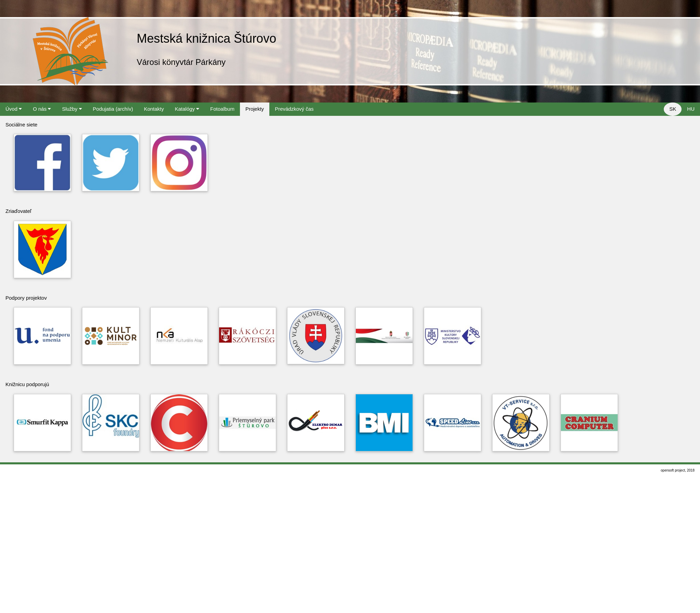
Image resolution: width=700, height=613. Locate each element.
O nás (42, 109)
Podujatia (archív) (113, 109)
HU (691, 109)
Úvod (14, 109)
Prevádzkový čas (294, 109)
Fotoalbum (222, 109)
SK (673, 109)
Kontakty (154, 109)
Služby (72, 109)
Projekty (255, 109)
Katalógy (187, 109)
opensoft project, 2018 (678, 470)
